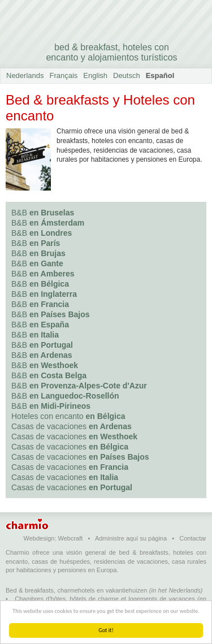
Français (64, 75)
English (95, 75)
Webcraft (71, 538)
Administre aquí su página (131, 538)
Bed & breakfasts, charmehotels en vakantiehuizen (76, 590)
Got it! (106, 630)
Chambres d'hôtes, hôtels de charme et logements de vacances (105, 599)
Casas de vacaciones (72, 426)
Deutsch (127, 75)
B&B (43, 213)
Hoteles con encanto (68, 416)
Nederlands (25, 75)
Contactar (193, 538)
